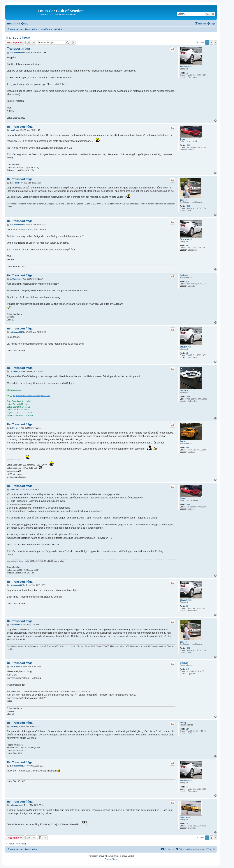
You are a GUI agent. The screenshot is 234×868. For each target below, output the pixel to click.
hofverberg (185, 817)
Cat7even (184, 275)
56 (187, 73)
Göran (183, 139)
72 (187, 824)
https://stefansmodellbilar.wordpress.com (32, 395)
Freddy (183, 723)
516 (187, 282)
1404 (188, 206)
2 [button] (211, 42)
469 (187, 448)
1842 (188, 397)
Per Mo (183, 441)
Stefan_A (184, 390)
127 (187, 729)
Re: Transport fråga (20, 127)
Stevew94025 (186, 67)
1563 (188, 145)
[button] (215, 42)
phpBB (102, 856)
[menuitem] (25, 24)
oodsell (183, 200)
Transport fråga (18, 37)
